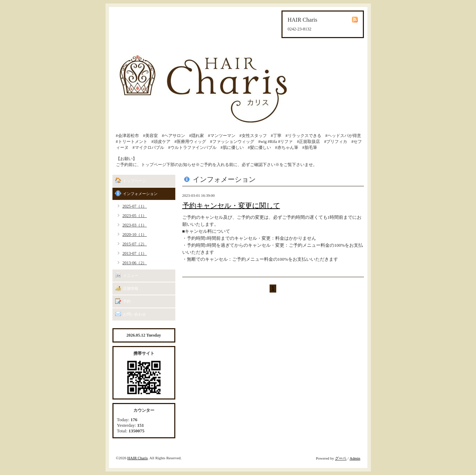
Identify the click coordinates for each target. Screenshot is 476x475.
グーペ (341, 458)
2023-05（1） (135, 216)
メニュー (131, 275)
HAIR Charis (138, 458)
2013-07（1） (135, 253)
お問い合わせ (134, 314)
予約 (127, 301)
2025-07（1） (135, 206)
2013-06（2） (135, 263)
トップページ (134, 181)
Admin (355, 458)
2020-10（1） (135, 235)
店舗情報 (131, 288)
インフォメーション (140, 194)
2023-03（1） (135, 225)
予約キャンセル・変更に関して (231, 206)
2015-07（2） (135, 244)
